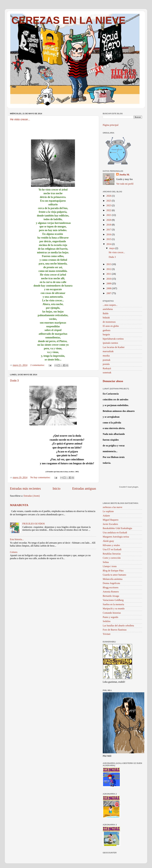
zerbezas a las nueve (113, 507)
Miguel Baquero (111, 520)
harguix (106, 335)
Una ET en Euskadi (112, 549)
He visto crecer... (20, 119)
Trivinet (107, 634)
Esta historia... (17, 539)
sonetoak (107, 373)
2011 (109, 274)
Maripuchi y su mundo (114, 609)
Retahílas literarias (112, 554)
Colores (14, 552)
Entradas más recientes (25, 489)
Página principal (111, 125)
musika (106, 356)
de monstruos (109, 322)
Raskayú (107, 368)
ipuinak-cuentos (110, 343)
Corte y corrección (112, 558)
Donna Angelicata (111, 583)
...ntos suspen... (110, 305)
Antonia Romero (111, 592)
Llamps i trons (110, 566)
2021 (109, 215)
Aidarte (106, 516)
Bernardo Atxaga (111, 596)
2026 (109, 196)
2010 (109, 279)
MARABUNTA (19, 505)
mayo (112, 248)
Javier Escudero (110, 524)
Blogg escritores (111, 588)
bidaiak (106, 318)
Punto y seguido (110, 617)
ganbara (107, 330)
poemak (107, 360)
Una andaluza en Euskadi (115, 533)
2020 (109, 220)
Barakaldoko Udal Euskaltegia (117, 528)
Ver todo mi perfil (125, 184)
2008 (109, 288)
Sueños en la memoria (113, 604)
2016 (109, 235)
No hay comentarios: (41, 477)
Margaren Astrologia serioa (116, 537)
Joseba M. (124, 175)
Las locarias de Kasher (114, 347)
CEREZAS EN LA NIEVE (68, 20)
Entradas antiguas (84, 489)
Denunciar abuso (113, 381)
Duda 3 (14, 381)
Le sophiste (108, 511)
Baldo (106, 313)
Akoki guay (108, 541)
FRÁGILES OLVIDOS (33, 524)
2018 (109, 225)
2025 (109, 201)
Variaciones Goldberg (113, 600)
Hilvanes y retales (111, 545)
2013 (109, 264)
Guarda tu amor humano (114, 575)
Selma (106, 562)
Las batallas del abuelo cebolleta (118, 626)
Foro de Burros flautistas (115, 630)
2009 (109, 284)
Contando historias (112, 613)
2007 (109, 293)
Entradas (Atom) (32, 496)
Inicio (56, 489)
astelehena (108, 309)
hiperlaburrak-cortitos (113, 339)
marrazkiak (108, 351)
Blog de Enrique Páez (113, 571)
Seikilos (107, 621)
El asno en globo (111, 326)
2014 (109, 244)
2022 (109, 210)
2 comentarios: (38, 365)
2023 (109, 205)
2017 (109, 230)
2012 (109, 269)
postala (106, 364)
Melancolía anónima (113, 579)
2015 (109, 239)
